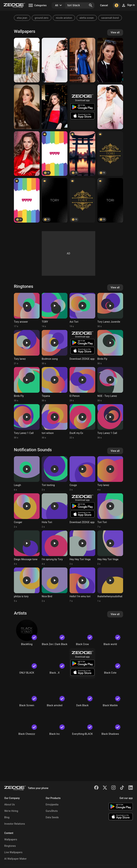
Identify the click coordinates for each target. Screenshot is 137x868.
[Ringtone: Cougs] (82, 474)
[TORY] (82, 200)
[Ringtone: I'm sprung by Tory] (55, 548)
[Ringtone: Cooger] (27, 511)
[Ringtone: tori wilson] (55, 422)
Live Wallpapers (13, 852)
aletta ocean (87, 18)
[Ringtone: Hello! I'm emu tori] (82, 585)
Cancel (104, 5)
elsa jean (22, 18)
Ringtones (10, 846)
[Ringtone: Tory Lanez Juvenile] (110, 310)
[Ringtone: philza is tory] (27, 585)
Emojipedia (52, 805)
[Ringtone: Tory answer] (27, 310)
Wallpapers (11, 839)
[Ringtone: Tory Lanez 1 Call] (27, 422)
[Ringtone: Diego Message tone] (27, 548)
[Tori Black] (27, 60)
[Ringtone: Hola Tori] (55, 511)
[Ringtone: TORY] (55, 310)
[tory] (55, 154)
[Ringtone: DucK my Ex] (82, 422)
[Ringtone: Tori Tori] (110, 511)
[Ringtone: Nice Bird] (55, 585)
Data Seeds (52, 817)
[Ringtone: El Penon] (82, 385)
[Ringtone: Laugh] (27, 474)
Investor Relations (15, 824)
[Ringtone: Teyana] (55, 385)
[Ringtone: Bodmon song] (55, 347)
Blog (7, 817)
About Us (10, 805)
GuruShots (52, 811)
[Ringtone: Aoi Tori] (82, 310)
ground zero (42, 18)
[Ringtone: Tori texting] (55, 474)
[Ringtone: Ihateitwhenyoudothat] (110, 585)
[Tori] (110, 154)
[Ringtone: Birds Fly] (110, 347)
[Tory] (55, 200)
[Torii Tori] (82, 154)
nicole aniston (64, 18)
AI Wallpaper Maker (15, 859)
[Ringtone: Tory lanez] (27, 347)
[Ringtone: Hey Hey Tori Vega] (82, 548)
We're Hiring (11, 811)
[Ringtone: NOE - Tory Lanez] (110, 385)
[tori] (27, 200)
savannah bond (110, 18)
